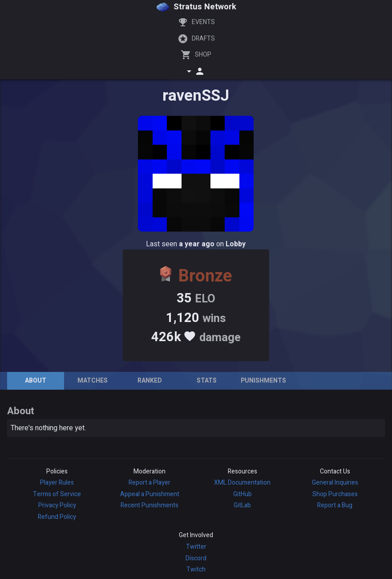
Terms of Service (57, 494)
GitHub (242, 494)
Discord (196, 558)
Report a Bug (335, 505)
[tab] (36, 381)
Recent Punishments (150, 505)
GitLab (242, 505)
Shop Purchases (335, 494)
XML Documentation (242, 483)
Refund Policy (57, 517)
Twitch (196, 569)
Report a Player (150, 483)
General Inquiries (335, 483)
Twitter (196, 547)
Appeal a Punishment (150, 494)
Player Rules (57, 483)
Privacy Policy (57, 505)
